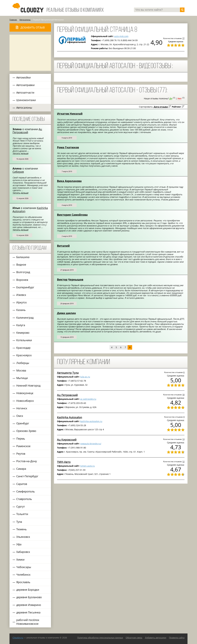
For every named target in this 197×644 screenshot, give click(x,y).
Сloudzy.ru (18, 638)
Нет (180, 98)
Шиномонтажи (26, 100)
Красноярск (24, 355)
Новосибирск (25, 401)
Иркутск (21, 302)
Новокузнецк (25, 393)
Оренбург (23, 423)
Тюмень (21, 529)
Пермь (21, 439)
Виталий (63, 246)
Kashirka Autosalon (70, 417)
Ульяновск (23, 537)
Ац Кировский (67, 440)
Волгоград (23, 272)
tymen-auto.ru (87, 466)
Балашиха (23, 257)
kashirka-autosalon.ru (91, 421)
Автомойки (23, 77)
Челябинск (23, 575)
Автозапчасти (25, 92)
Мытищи (22, 378)
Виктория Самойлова (72, 215)
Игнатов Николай (70, 114)
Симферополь (26, 491)
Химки (20, 559)
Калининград (25, 318)
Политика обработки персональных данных (100, 638)
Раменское (23, 446)
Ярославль (23, 582)
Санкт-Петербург (27, 476)
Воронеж (22, 280)
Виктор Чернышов (70, 279)
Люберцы (23, 363)
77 (183, 38)
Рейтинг (176, 107)
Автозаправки (25, 85)
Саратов (22, 484)
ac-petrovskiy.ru (88, 399)
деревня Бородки (28, 590)
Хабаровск (23, 552)
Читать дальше (20, 153)
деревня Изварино (29, 605)
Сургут (21, 506)
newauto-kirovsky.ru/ (91, 444)
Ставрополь (24, 499)
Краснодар (23, 348)
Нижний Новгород (28, 385)
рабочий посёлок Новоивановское (28, 622)
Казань (21, 310)
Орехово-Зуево (26, 431)
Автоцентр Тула (68, 373)
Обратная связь (134, 638)
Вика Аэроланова (69, 181)
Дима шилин (66, 313)
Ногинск (22, 408)
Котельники (24, 340)
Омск (20, 416)
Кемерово (23, 333)
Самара (21, 469)
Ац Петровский (27, 131)
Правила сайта (177, 638)
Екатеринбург (25, 287)
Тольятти (22, 514)
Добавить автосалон (156, 638)
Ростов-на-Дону (27, 461)
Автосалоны (24, 108)
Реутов (21, 454)
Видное (21, 265)
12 (183, 461)
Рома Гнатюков (68, 147)
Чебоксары (24, 567)
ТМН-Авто (64, 462)
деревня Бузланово (29, 597)
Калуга (21, 325)
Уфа (19, 544)
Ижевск (21, 295)
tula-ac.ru (85, 377)
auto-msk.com (121, 36)
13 (183, 439)
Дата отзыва (161, 107)
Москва (21, 370)
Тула (19, 522)
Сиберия (18, 172)
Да (171, 98)
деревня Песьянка (28, 612)
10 (183, 395)
